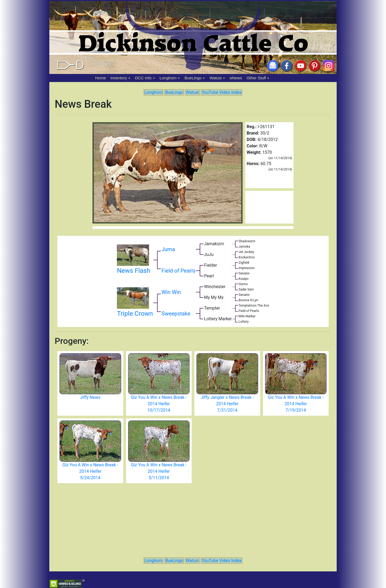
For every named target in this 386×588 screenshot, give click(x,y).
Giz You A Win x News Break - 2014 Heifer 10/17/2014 (159, 404)
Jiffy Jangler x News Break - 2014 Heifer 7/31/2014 (227, 404)
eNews (236, 78)
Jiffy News (90, 397)
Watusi (216, 78)
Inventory (119, 78)
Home (101, 78)
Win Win (171, 292)
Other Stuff (256, 78)
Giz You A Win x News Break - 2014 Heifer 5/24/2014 (90, 471)
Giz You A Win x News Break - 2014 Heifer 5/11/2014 (159, 471)
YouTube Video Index (222, 92)
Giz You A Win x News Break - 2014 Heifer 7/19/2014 (296, 404)
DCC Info (143, 78)
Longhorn (168, 78)
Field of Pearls (178, 271)
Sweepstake (176, 314)
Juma (168, 249)
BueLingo (193, 78)
